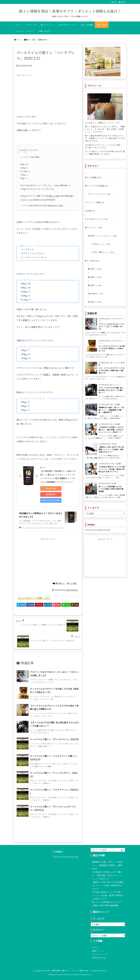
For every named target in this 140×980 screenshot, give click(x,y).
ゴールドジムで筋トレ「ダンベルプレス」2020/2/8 (54, 739)
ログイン (96, 947)
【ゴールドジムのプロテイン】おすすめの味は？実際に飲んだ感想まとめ (112, 370)
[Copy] (75, 605)
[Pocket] (57, 605)
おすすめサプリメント (96, 219)
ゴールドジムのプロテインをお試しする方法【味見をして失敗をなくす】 (112, 348)
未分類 (90, 211)
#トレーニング (28, 199)
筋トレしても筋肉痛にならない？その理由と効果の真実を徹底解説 (111, 489)
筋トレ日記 (31, 40)
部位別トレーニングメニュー (102, 236)
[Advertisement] (48, 94)
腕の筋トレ (95, 269)
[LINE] (66, 605)
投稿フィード (97, 951)
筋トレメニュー (94, 227)
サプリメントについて (99, 194)
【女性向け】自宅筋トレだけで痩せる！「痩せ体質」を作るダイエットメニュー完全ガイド (111, 430)
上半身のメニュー (101, 244)
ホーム (19, 40)
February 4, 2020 (56, 205)
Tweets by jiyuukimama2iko (98, 530)
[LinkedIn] (48, 605)
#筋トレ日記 (54, 196)
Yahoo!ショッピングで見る (51, 500)
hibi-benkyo (72, 590)
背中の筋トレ (96, 294)
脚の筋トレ (95, 277)
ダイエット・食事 (94, 202)
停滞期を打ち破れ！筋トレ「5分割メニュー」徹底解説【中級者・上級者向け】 (111, 410)
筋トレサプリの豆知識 (96, 186)
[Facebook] (30, 605)
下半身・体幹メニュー (102, 252)
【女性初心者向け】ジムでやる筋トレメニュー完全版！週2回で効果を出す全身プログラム (112, 469)
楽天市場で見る (51, 494)
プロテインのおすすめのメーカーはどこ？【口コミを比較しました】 (112, 326)
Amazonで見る (51, 488)
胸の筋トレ (45, 40)
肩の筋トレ (95, 302)
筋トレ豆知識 (93, 177)
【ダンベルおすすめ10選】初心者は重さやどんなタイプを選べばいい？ (111, 390)
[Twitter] (21, 605)
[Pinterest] (39, 605)
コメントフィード (99, 954)
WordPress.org (99, 958)
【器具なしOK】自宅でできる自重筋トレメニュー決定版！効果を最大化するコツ (111, 449)
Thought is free (86, 975)
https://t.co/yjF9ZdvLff (45, 199)
